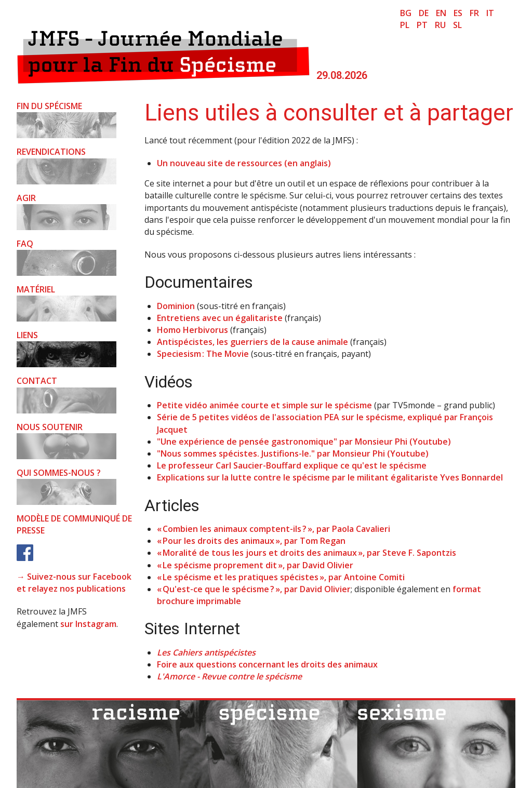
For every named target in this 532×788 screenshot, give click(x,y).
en (441, 13)
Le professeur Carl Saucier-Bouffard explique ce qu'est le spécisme (292, 465)
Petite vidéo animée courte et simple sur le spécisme (264, 405)
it (490, 13)
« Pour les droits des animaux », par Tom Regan (251, 541)
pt (422, 25)
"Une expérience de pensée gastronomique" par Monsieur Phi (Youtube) (304, 442)
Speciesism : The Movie (203, 354)
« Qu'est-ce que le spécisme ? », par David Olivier (254, 589)
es (458, 13)
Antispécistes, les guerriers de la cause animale (252, 342)
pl (405, 25)
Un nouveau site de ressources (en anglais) (244, 163)
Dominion (176, 306)
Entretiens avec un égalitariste (220, 318)
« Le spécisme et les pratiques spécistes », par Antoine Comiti (281, 577)
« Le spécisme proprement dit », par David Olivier (255, 565)
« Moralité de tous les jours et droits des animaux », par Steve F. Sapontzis (307, 553)
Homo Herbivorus (192, 330)
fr (474, 13)
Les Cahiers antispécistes (206, 652)
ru (440, 25)
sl (457, 25)
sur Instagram (88, 624)
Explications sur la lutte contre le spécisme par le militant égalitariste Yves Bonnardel (330, 477)
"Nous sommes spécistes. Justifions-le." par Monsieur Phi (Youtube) (293, 453)
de (424, 13)
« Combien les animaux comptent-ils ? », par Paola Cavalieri (274, 529)
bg (406, 13)
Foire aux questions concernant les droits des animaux (267, 664)
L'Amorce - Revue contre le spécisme (229, 676)
